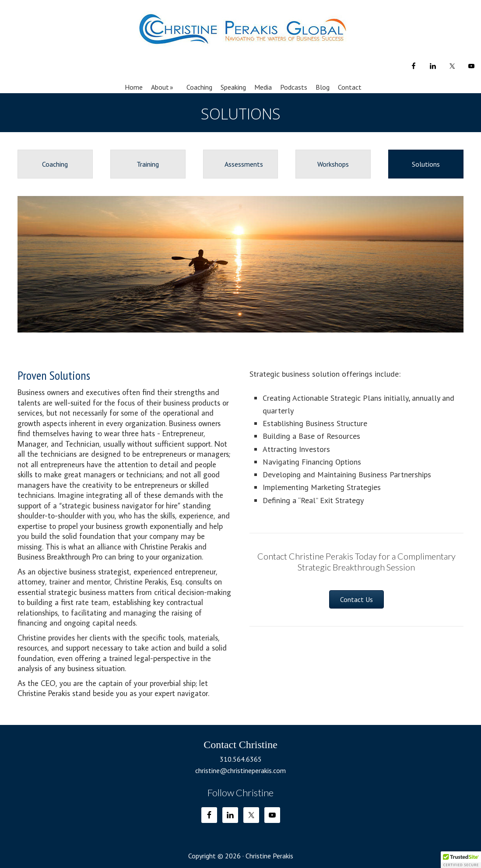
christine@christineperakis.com (240, 770)
